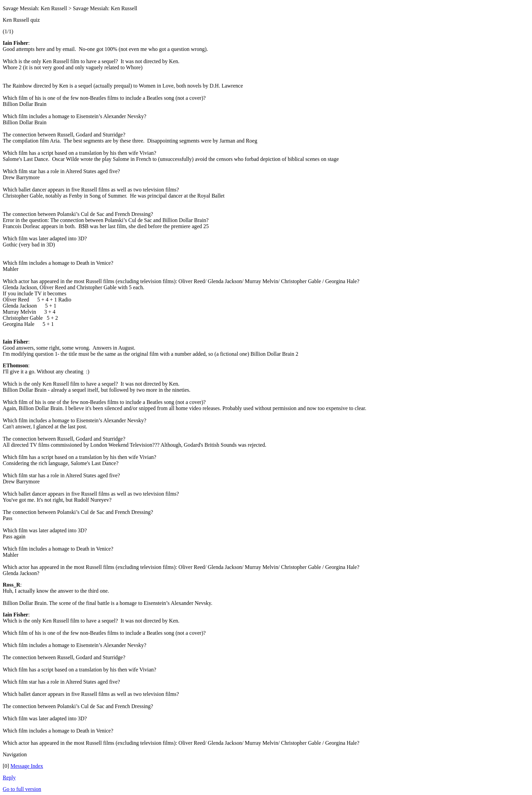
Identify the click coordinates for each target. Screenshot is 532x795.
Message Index (27, 766)
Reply (9, 778)
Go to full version (22, 789)
